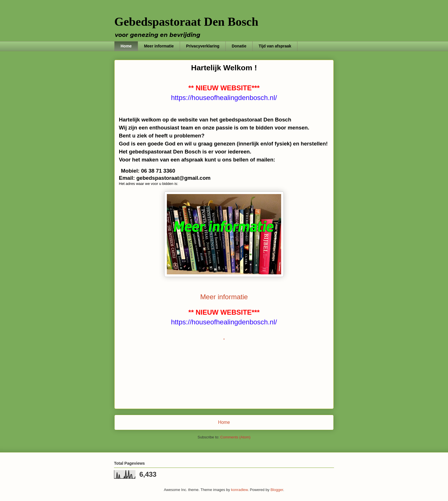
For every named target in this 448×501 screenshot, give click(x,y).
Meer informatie (159, 46)
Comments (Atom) (235, 437)
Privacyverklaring (203, 46)
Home (126, 46)
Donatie (239, 46)
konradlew (240, 490)
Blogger (277, 490)
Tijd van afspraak (275, 46)
